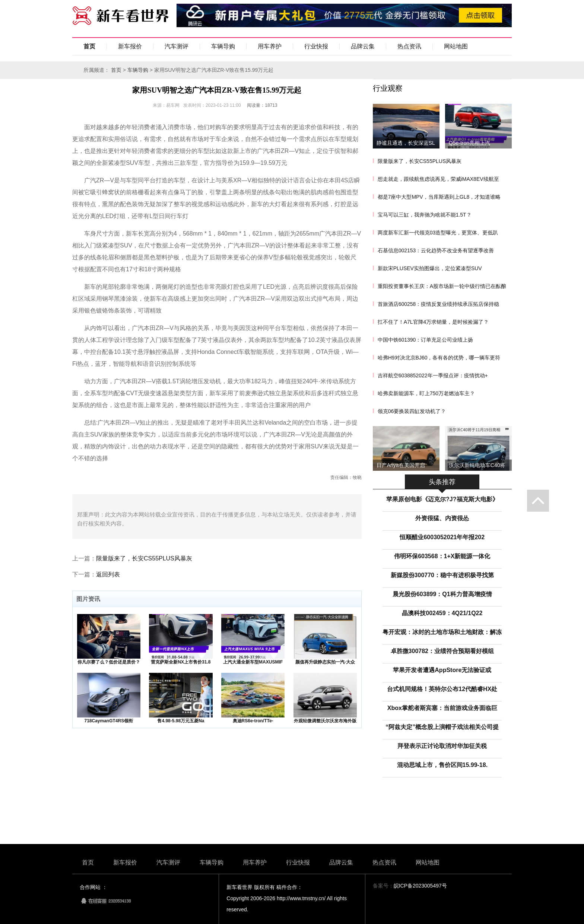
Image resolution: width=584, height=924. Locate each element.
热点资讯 (409, 46)
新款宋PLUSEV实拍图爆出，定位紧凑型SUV (430, 268)
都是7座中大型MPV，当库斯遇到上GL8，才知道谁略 (439, 197)
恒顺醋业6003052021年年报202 (442, 537)
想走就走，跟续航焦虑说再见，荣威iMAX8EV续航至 (438, 179)
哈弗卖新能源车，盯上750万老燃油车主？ (426, 393)
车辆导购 (223, 46)
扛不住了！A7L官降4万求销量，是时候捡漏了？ (433, 322)
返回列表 (108, 574)
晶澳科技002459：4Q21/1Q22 (442, 613)
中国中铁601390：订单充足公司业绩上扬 (426, 340)
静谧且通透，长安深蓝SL (406, 143)
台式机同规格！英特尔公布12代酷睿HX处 (442, 689)
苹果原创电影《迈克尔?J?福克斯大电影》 (442, 499)
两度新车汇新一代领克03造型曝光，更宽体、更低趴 (438, 233)
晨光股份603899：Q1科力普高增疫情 (442, 594)
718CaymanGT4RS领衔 (109, 721)
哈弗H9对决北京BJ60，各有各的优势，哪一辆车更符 (439, 358)
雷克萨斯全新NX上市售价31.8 (181, 662)
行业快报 (316, 46)
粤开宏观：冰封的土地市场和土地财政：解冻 (442, 632)
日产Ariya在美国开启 (401, 465)
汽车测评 (177, 46)
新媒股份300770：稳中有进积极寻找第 (442, 575)
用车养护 (270, 46)
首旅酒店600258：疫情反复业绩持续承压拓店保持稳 (439, 304)
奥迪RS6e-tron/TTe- (253, 721)
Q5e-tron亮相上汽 (469, 143)
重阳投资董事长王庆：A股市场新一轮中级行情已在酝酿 (442, 286)
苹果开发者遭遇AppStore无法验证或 (442, 670)
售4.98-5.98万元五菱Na (181, 721)
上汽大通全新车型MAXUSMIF (253, 662)
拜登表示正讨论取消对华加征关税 (442, 746)
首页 (89, 46)
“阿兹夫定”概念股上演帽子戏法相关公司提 (442, 727)
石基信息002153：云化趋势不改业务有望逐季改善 (436, 250)
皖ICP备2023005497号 (420, 886)
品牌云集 (363, 46)
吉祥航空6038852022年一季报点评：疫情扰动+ (433, 375)
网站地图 (456, 46)
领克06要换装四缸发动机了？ (412, 411)
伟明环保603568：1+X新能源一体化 (442, 556)
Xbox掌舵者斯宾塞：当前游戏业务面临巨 (442, 708)
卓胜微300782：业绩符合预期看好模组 (442, 651)
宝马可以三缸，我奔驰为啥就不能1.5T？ (425, 215)
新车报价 (130, 46)
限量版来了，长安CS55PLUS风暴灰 (144, 558)
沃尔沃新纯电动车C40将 (477, 465)
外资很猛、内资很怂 (442, 518)
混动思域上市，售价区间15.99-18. (442, 765)
